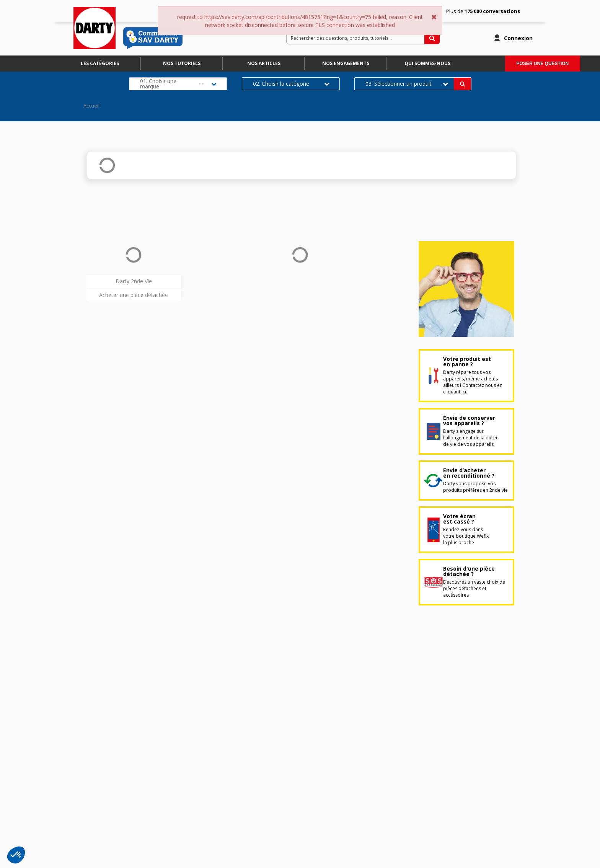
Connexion (518, 38)
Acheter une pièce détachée (134, 295)
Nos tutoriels (182, 63)
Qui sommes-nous (427, 63)
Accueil (91, 106)
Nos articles (264, 63)
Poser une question (543, 64)
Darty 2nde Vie (134, 281)
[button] (16, 855)
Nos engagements (346, 63)
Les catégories (100, 63)
